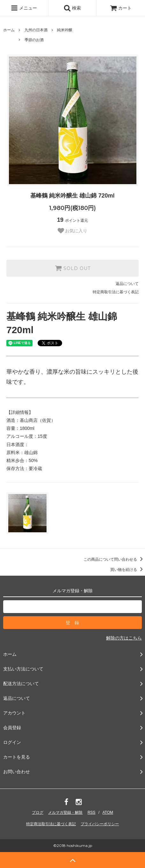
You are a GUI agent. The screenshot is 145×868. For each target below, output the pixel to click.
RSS (92, 812)
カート (121, 8)
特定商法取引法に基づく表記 (51, 824)
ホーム (9, 30)
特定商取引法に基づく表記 (116, 292)
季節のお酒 (34, 40)
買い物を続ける (128, 570)
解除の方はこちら (124, 638)
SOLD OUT (73, 268)
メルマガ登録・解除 (65, 812)
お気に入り (73, 231)
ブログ (38, 812)
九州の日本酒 (36, 30)
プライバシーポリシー (100, 824)
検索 (72, 8)
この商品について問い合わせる (114, 559)
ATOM (108, 812)
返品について (127, 284)
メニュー (24, 8)
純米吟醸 (65, 30)
